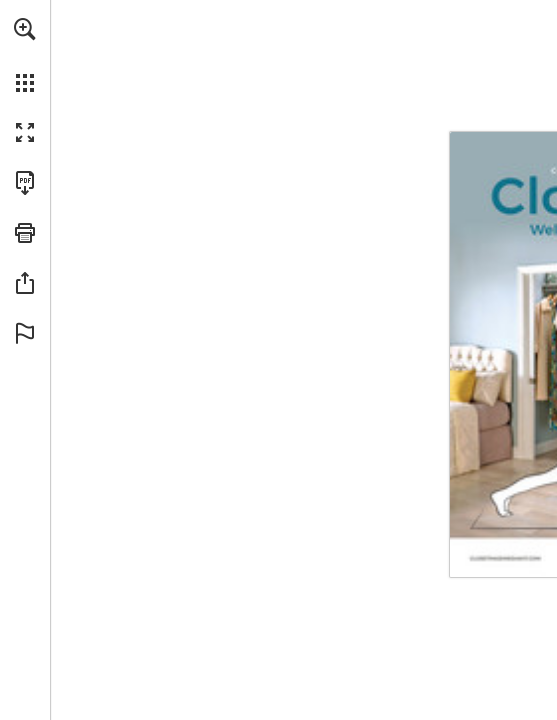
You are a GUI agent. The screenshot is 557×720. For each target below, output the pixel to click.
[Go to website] (509, 559)
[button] (25, 29)
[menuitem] (25, 55)
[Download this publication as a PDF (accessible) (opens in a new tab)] (25, 183)
